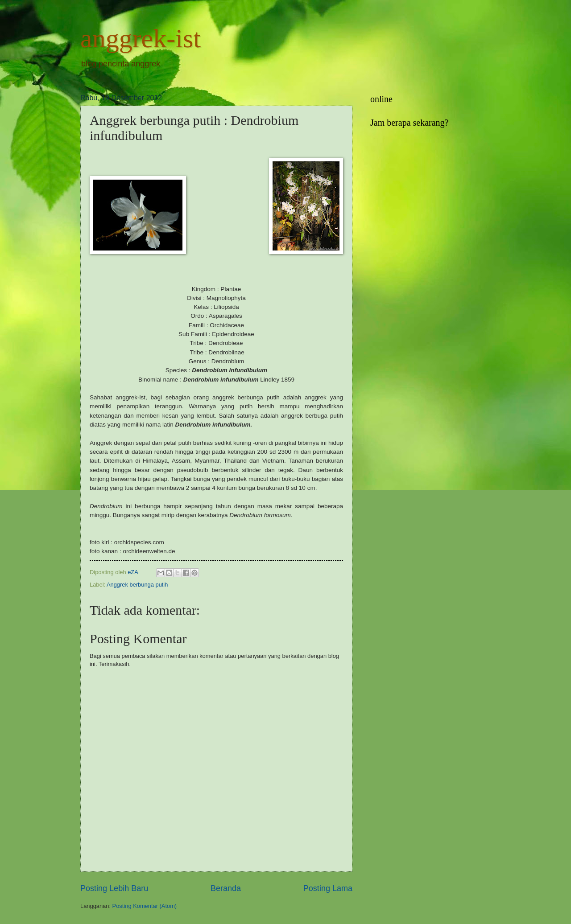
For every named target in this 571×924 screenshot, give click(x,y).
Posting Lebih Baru (114, 888)
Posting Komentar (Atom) (145, 906)
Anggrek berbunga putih (137, 585)
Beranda (226, 888)
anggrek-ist (141, 38)
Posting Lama (328, 888)
